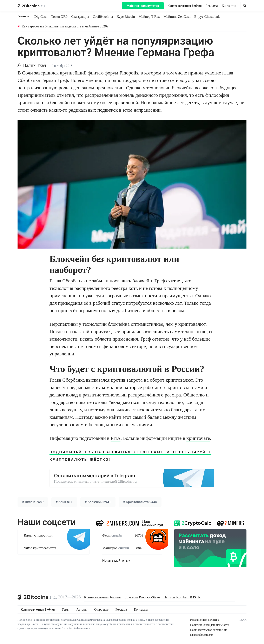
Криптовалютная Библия (185, 6)
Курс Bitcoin (126, 17)
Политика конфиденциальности (210, 625)
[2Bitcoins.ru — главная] (31, 6)
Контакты (229, 6)
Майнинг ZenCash (177, 17)
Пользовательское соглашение (209, 630)
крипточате (198, 438)
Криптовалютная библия (103, 597)
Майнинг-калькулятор (143, 6)
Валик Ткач (35, 65)
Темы (65, 610)
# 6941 (98, 502)
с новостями (38, 535)
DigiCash (41, 17)
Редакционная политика (205, 620)
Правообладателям (202, 635)
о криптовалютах (40, 548)
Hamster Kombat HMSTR (182, 597)
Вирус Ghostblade (207, 17)
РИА (115, 438)
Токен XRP (59, 17)
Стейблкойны (103, 17)
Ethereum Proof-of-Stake (142, 597)
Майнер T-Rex (149, 17)
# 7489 (33, 502)
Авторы (82, 610)
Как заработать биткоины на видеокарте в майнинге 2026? (65, 26)
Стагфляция (80, 17)
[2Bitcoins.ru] (37, 597)
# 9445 (140, 502)
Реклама (212, 6)
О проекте (101, 610)
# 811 (64, 502)
